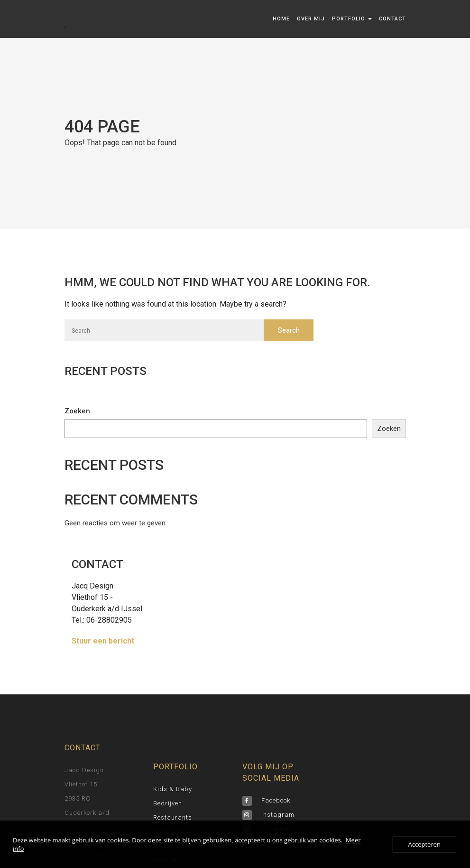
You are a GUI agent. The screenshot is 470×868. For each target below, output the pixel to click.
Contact (392, 19)
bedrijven (168, 803)
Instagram (268, 815)
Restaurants (173, 817)
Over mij (311, 19)
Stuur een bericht (103, 641)
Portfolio (352, 19)
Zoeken (77, 411)
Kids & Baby (173, 789)
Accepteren (424, 844)
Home (281, 19)
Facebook (266, 800)
